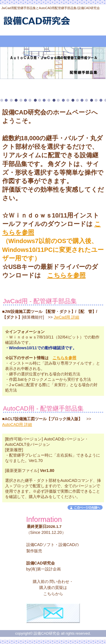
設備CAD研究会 (53, 22)
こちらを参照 (66, 275)
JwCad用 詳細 (66, 317)
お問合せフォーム (53, 613)
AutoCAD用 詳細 (17, 425)
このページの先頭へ (85, 507)
